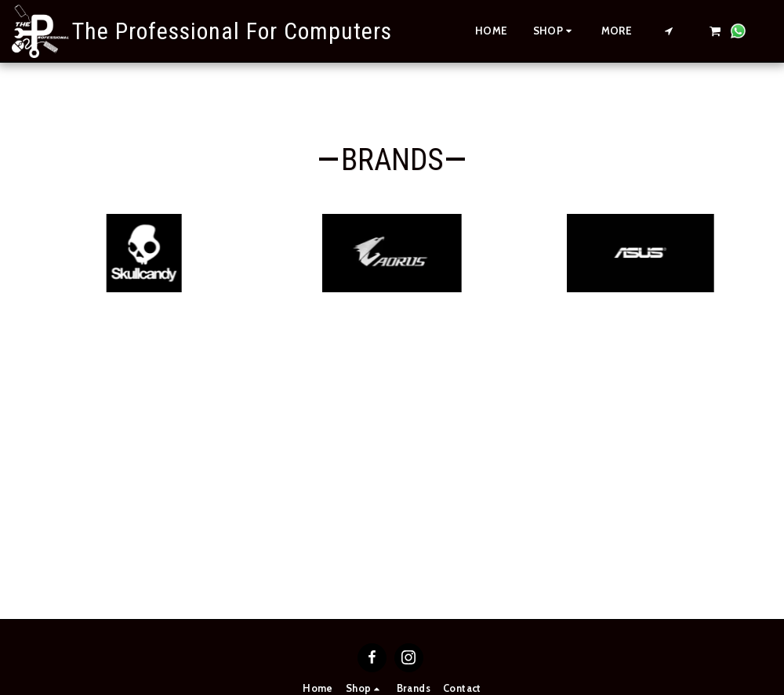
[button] (669, 31)
